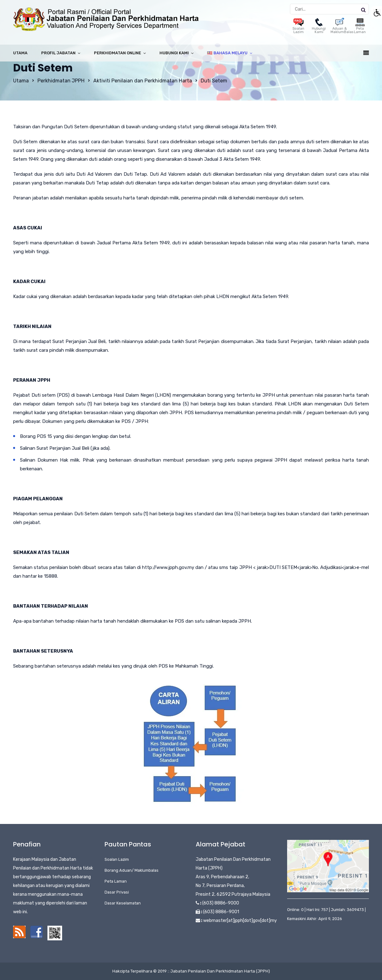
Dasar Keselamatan (123, 903)
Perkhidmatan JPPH (61, 81)
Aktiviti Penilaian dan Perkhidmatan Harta (143, 81)
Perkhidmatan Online (118, 53)
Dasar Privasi (117, 892)
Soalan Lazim (298, 27)
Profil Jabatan (58, 53)
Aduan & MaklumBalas (342, 27)
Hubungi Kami (319, 27)
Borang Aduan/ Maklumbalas (132, 870)
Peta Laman (360, 27)
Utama (20, 53)
